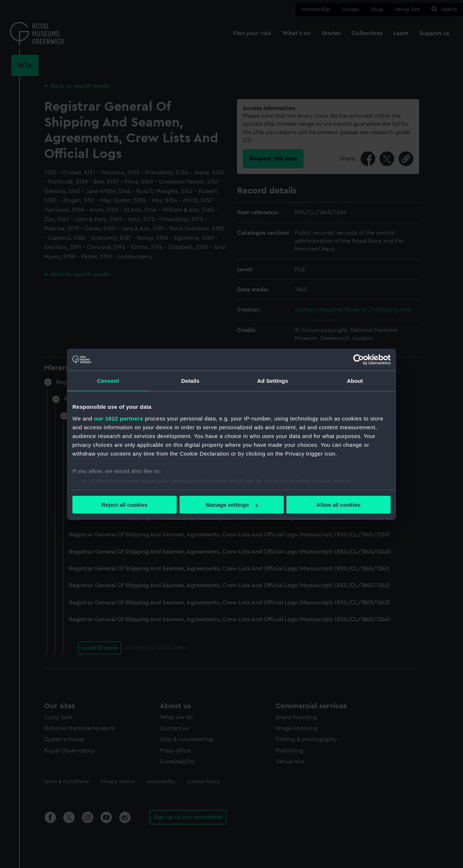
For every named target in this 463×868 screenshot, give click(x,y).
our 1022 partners (118, 418)
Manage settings (232, 505)
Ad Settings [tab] (272, 381)
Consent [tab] (108, 381)
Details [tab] (191, 381)
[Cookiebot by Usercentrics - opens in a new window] (359, 360)
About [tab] (355, 381)
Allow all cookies (338, 505)
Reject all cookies (125, 505)
